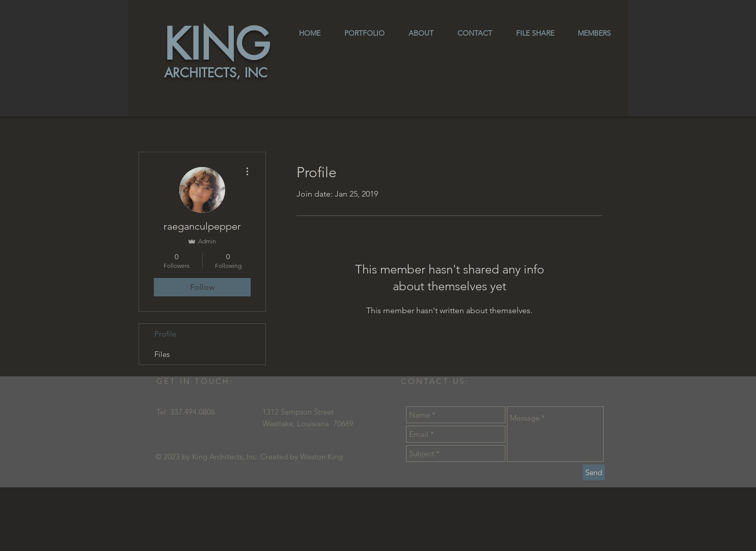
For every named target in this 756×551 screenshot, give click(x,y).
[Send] (594, 472)
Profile (165, 334)
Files (162, 354)
